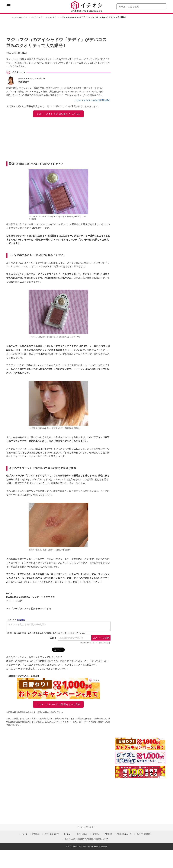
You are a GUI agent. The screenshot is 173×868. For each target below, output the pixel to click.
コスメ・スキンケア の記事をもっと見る (58, 114)
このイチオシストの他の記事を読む (93, 100)
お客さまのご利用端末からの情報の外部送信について (86, 839)
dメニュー (68, 834)
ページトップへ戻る (85, 827)
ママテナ (96, 834)
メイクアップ (36, 17)
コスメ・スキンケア (19, 17)
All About (108, 834)
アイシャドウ (51, 17)
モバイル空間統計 (144, 834)
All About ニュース (124, 834)
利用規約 (36, 834)
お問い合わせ (82, 834)
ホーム (25, 834)
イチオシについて (52, 834)
